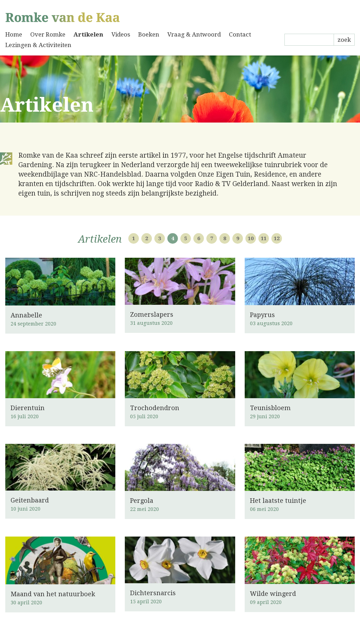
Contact (240, 34)
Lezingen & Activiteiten (38, 45)
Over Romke (48, 34)
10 (251, 238)
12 (277, 238)
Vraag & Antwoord (194, 34)
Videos (121, 34)
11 (264, 238)
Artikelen (88, 34)
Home (14, 34)
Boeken (149, 34)
